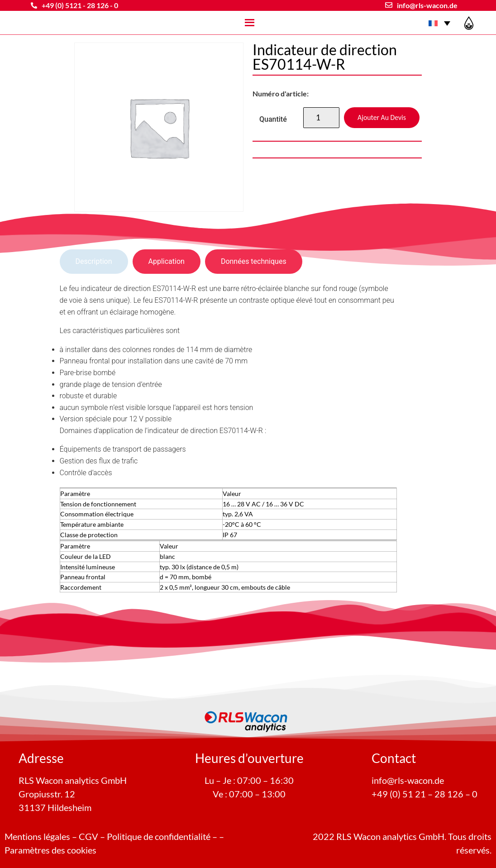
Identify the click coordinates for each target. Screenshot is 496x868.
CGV (88, 836)
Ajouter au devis (382, 117)
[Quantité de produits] (321, 118)
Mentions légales (37, 836)
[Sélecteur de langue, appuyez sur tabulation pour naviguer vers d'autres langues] (439, 23)
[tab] (94, 262)
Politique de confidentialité (159, 836)
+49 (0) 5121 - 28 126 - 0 (80, 5)
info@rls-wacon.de (427, 5)
